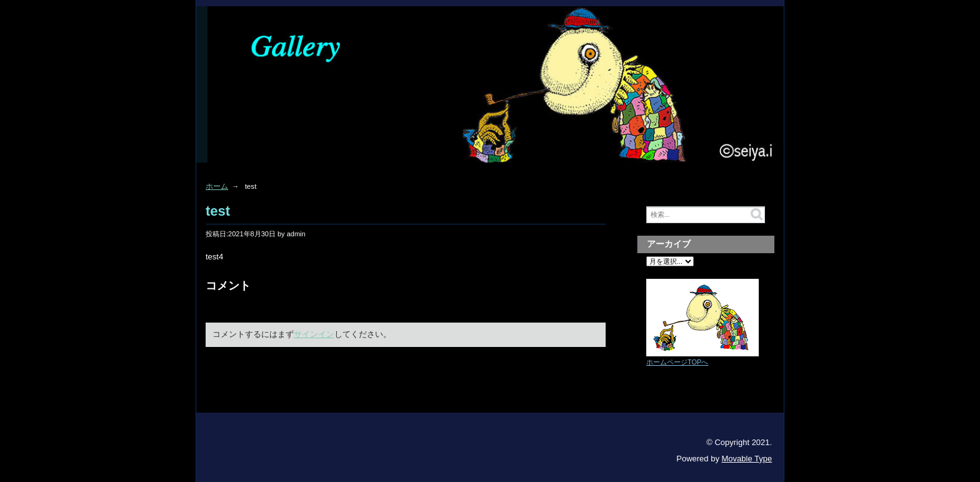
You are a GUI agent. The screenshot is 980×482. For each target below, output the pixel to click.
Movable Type (747, 459)
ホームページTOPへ (677, 362)
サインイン (314, 334)
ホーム (217, 186)
